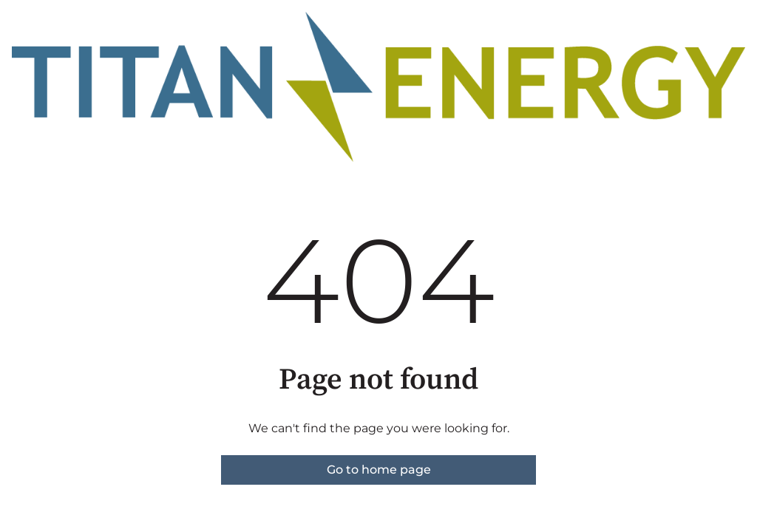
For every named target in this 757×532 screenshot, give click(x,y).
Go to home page (379, 470)
